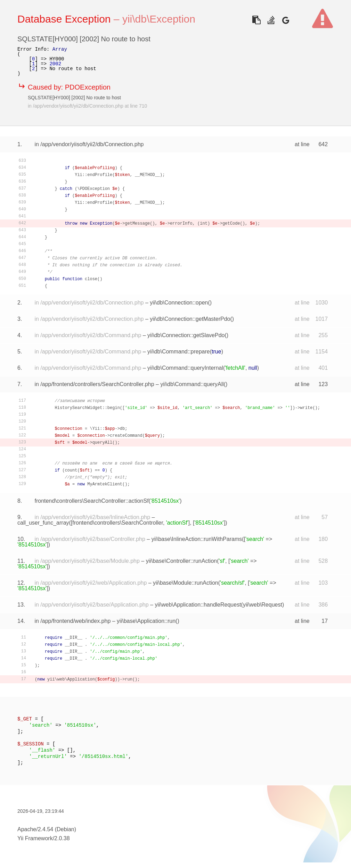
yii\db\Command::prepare (179, 352)
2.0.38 (62, 838)
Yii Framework (35, 838)
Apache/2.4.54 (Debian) (47, 829)
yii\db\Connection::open (179, 303)
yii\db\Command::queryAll (192, 384)
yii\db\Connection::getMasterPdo (190, 319)
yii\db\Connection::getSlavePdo (186, 335)
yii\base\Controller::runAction (182, 561)
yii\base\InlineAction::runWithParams (197, 539)
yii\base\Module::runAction (186, 583)
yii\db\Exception (159, 19)
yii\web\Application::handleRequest (198, 605)
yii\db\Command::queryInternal (185, 368)
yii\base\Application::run (146, 621)
